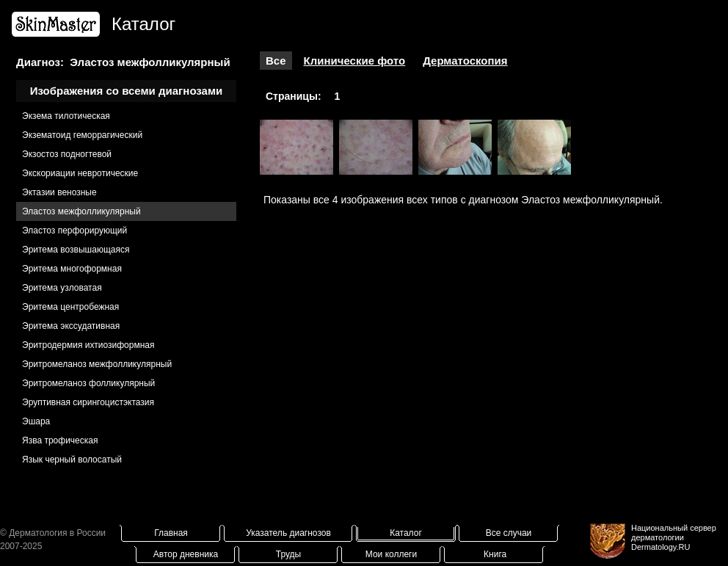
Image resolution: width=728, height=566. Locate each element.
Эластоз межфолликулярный (81, 211)
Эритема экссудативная (71, 326)
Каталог (406, 533)
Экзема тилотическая (66, 116)
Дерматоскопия (465, 61)
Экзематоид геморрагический (82, 135)
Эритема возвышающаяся (76, 250)
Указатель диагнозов (288, 533)
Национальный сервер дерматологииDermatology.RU (674, 537)
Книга (495, 554)
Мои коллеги (391, 554)
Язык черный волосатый (72, 460)
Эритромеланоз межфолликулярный (97, 364)
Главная (171, 533)
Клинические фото (355, 61)
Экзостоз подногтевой (67, 154)
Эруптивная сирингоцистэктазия (88, 402)
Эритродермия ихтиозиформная (88, 345)
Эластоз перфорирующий (74, 231)
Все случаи (509, 533)
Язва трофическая (60, 440)
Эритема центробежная (70, 307)
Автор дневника (186, 554)
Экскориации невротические (80, 173)
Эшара (36, 421)
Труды (288, 554)
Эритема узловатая (62, 288)
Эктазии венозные (59, 192)
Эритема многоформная (72, 269)
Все (276, 61)
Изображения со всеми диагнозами (127, 91)
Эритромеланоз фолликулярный (88, 383)
